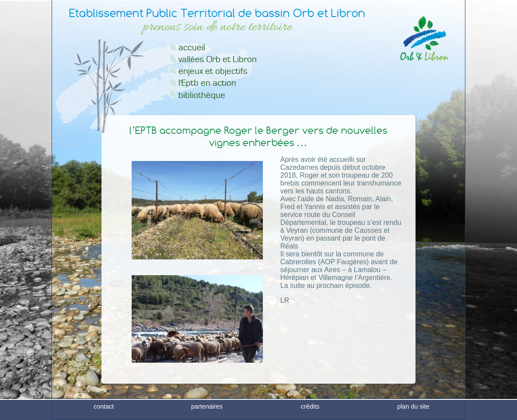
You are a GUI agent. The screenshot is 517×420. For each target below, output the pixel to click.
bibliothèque (202, 95)
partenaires (207, 413)
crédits (310, 413)
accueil (192, 47)
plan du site (413, 413)
